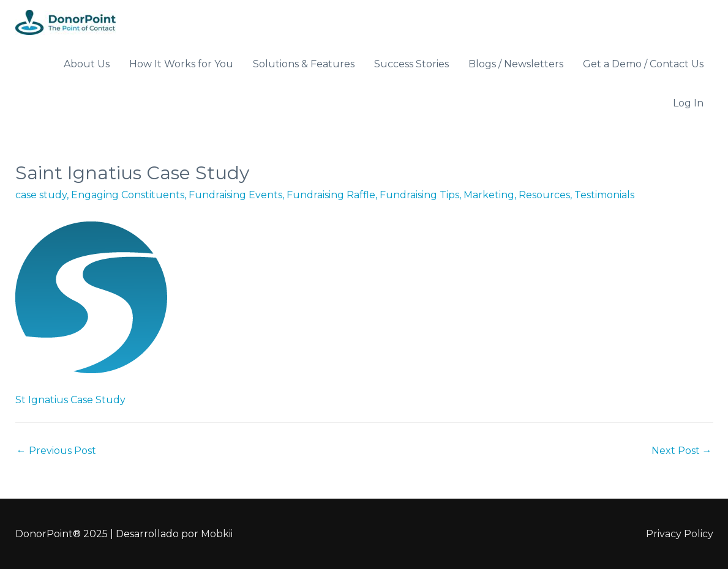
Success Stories (411, 64)
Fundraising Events (235, 195)
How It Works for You (181, 64)
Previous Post (56, 451)
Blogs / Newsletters (516, 64)
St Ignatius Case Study (70, 400)
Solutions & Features (304, 64)
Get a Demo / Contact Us (643, 64)
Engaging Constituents (128, 195)
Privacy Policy (680, 534)
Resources (544, 195)
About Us (87, 64)
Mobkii (217, 534)
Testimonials (604, 195)
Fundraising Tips (419, 195)
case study (41, 195)
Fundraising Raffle (331, 195)
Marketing (489, 195)
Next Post (682, 451)
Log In (688, 103)
